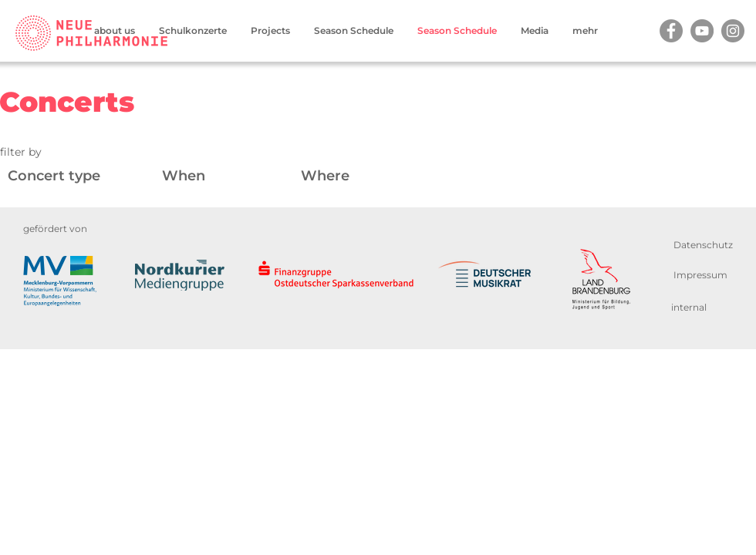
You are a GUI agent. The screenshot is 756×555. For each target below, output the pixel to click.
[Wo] (424, 176)
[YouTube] (702, 31)
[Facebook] (671, 31)
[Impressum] (700, 275)
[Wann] (233, 176)
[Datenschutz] (703, 245)
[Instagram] (733, 31)
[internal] (689, 307)
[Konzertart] (85, 176)
